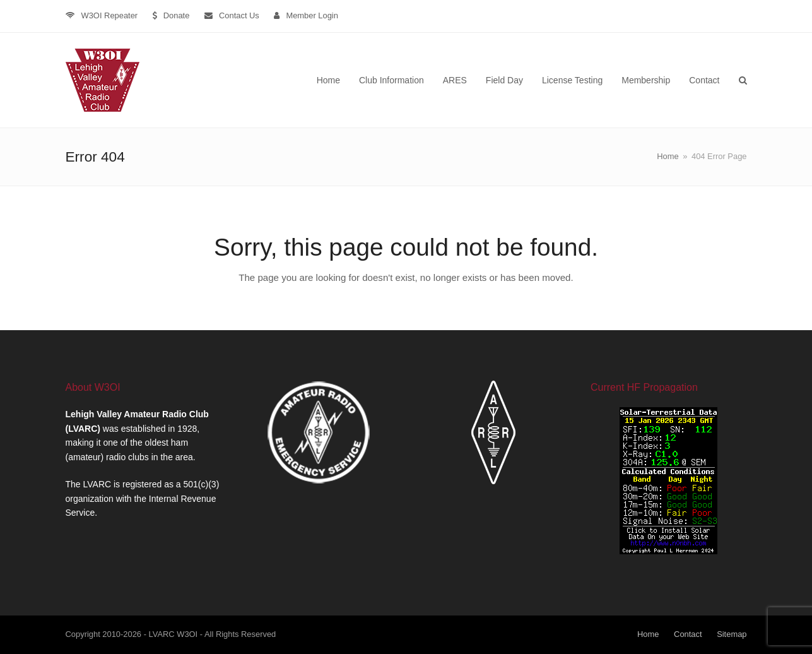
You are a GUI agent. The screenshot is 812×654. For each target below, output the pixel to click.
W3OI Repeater (110, 15)
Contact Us (239, 15)
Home (648, 634)
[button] (743, 80)
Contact (688, 634)
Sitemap (732, 634)
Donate (177, 15)
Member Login (312, 15)
